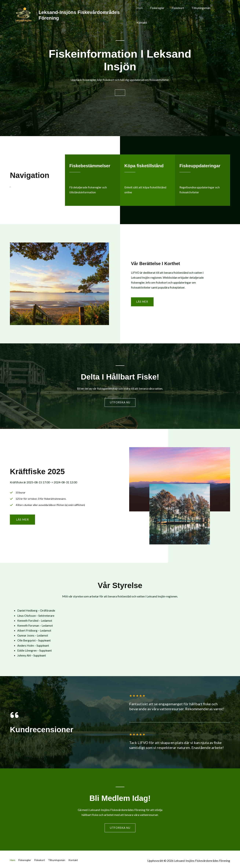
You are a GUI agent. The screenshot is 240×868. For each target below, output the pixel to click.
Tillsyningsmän (200, 15)
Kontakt (221, 15)
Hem (143, 15)
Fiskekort (179, 15)
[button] (22, 522)
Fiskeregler (160, 15)
